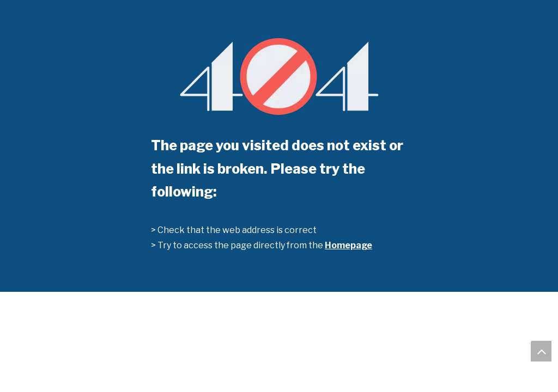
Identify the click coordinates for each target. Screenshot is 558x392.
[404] (279, 76)
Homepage (348, 245)
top (541, 351)
